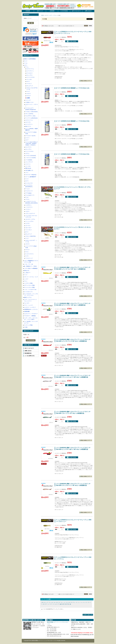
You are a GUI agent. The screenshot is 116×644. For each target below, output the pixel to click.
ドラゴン (27, 199)
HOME (42, 15)
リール (26, 63)
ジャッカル (29, 79)
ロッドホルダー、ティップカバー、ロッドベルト (31, 295)
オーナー (27, 138)
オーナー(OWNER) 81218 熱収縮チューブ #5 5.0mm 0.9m (73, 154)
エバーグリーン (30, 71)
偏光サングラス (28, 297)
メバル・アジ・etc (29, 264)
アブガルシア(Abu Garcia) (31, 112)
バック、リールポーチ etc (30, 290)
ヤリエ (27, 252)
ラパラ (27, 256)
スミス (27, 179)
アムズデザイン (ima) (30, 116)
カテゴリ (47, 15)
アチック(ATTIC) (29, 114)
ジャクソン (28, 164)
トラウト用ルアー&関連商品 (31, 268)
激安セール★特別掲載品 (30, 59)
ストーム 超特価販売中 (31, 177)
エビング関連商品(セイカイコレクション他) (31, 261)
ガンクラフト (28, 147)
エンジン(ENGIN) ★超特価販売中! (31, 129)
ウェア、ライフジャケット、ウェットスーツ (31, 300)
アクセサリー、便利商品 (30, 316)
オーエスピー (30, 73)
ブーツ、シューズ (28, 305)
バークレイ (29, 84)
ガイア (27, 140)
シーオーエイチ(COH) (30, 158)
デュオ (27, 197)
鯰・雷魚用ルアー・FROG (30, 266)
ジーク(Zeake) (29, 160)
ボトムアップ (30, 86)
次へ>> (72, 26)
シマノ (27, 173)
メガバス (29, 94)
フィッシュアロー (29, 221)
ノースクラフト (29, 207)
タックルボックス (28, 292)
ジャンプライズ (29, 162)
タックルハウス (29, 183)
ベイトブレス (28, 230)
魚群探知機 (27, 311)
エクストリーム (30, 69)
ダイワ (28, 81)
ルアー (26, 65)
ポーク (27, 232)
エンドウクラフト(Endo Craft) (31, 133)
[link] (31, 31)
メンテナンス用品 (28, 283)
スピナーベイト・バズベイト (32, 105)
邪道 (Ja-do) (28, 168)
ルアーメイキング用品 (29, 285)
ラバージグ (28, 100)
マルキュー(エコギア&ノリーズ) (32, 89)
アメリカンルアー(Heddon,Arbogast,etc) (31, 109)
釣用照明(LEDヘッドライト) (31, 309)
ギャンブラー (30, 75)
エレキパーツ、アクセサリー (31, 314)
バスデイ (27, 211)
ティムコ (27, 189)
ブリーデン (28, 226)
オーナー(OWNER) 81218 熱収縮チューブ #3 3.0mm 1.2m (73, 88)
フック (26, 275)
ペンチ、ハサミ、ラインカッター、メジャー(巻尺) (31, 319)
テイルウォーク (29, 191)
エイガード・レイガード (30, 307)
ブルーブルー (28, 228)
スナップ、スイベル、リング (31, 277)
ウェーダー (27, 303)
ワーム (27, 67)
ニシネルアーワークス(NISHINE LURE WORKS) (31, 202)
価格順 (86, 26)
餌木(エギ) (27, 271)
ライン (26, 281)
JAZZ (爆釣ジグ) (29, 170)
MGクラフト (28, 126)
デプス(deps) (28, 193)
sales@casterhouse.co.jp (55, 636)
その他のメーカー (29, 102)
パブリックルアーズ (30, 213)
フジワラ (27, 223)
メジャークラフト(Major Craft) (31, 247)
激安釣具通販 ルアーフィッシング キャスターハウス (44, 640)
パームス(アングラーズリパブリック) (31, 216)
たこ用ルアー (27, 273)
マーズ (28, 91)
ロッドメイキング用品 (29, 287)
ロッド (26, 61)
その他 (28, 98)
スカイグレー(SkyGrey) (31, 175)
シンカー (26, 279)
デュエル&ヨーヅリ (30, 195)
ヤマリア (29, 96)
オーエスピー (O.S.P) (30, 136)
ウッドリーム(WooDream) (31, 118)
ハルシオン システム (30, 219)
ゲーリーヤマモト (31, 77)
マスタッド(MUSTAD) (30, 236)
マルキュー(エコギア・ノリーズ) (31, 241)
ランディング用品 (28, 325)
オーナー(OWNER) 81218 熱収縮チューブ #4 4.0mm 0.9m (73, 121)
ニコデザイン (28, 205)
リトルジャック (29, 258)
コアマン (27, 153)
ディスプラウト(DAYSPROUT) (29, 186)
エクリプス (28, 122)
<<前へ (59, 26)
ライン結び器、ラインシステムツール (31, 322)
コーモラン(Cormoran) (31, 156)
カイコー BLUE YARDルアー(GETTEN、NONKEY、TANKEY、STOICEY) (31, 144)
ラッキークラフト (29, 254)
